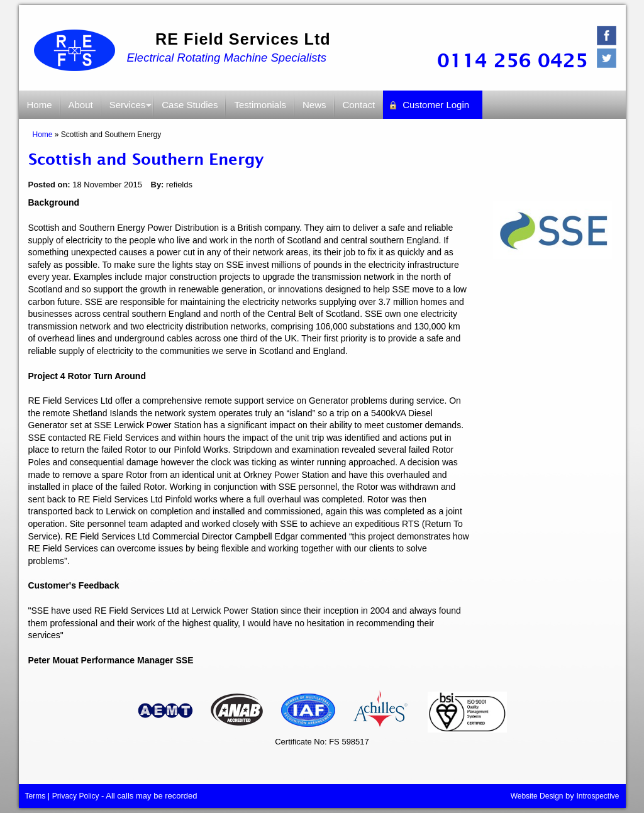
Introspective (597, 796)
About (81, 105)
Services (127, 109)
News (314, 105)
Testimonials (260, 105)
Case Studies (190, 105)
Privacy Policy (76, 796)
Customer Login (436, 105)
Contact (359, 105)
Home (40, 105)
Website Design (537, 796)
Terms (36, 796)
